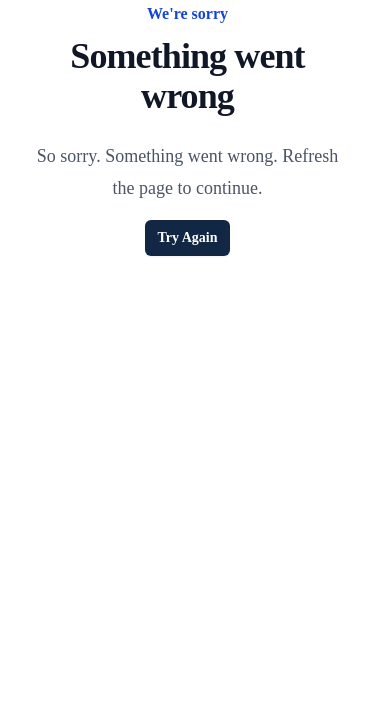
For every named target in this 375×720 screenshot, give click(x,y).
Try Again (187, 237)
